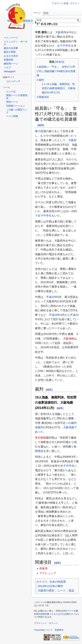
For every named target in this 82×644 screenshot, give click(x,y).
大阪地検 (69, 339)
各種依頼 (8, 60)
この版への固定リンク (17, 111)
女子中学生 (64, 46)
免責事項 (59, 630)
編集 (41, 125)
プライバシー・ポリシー (46, 623)
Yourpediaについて (43, 630)
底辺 (71, 590)
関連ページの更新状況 (17, 97)
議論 (46, 13)
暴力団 (39, 131)
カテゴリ (42, 582)
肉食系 (43, 568)
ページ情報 (12, 116)
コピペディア (13, 81)
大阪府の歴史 (46, 590)
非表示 (60, 62)
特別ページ (12, 102)
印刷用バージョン (16, 106)
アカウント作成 (60, 3)
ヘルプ (7, 67)
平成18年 (55, 315)
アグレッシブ (48, 573)
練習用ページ (11, 64)
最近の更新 (10, 52)
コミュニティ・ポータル (16, 43)
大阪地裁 (69, 427)
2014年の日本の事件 (50, 586)
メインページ (11, 38)
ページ (37, 13)
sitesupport (10, 71)
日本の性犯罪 (58, 582)
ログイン (75, 3)
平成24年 (52, 297)
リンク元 (11, 92)
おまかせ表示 (11, 56)
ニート (61, 590)
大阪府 (59, 32)
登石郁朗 (41, 438)
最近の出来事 (11, 48)
